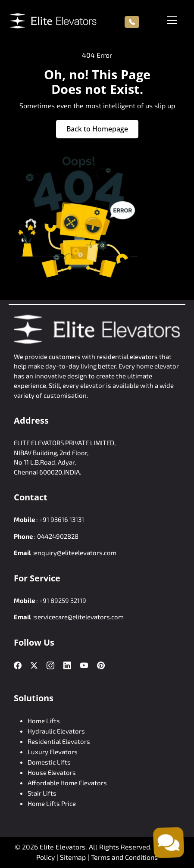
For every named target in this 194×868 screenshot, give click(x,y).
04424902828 (58, 536)
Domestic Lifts (49, 762)
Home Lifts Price (52, 803)
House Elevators (52, 772)
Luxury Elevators (53, 752)
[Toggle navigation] (172, 20)
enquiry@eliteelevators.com (75, 553)
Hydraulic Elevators (56, 731)
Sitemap (74, 857)
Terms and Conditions (124, 857)
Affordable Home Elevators (67, 783)
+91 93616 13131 (62, 519)
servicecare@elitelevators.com (79, 617)
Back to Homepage (97, 129)
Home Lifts (44, 721)
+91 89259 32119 (63, 600)
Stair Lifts (42, 793)
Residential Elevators (59, 741)
